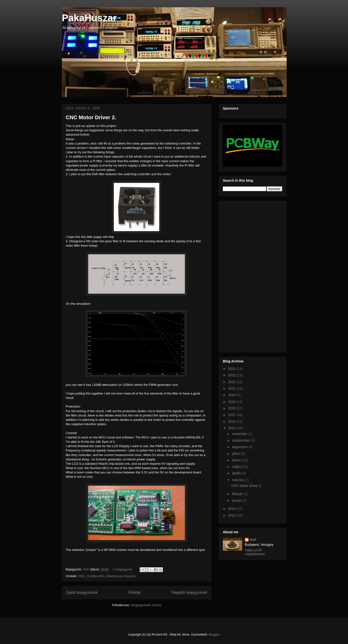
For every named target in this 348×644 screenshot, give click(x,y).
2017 (232, 415)
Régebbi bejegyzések (189, 592)
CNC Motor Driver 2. (91, 117)
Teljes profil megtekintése (255, 552)
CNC (81, 576)
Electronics (114, 576)
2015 (232, 428)
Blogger (214, 634)
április (237, 473)
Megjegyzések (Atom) (146, 605)
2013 (232, 515)
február (238, 494)
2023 (232, 375)
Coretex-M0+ (96, 576)
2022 (232, 382)
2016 (232, 422)
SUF (253, 540)
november (240, 434)
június (237, 460)
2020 (232, 395)
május (237, 467)
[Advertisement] (242, 275)
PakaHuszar (89, 18)
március (238, 480)
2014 (232, 509)
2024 (232, 369)
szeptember (241, 440)
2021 (232, 388)
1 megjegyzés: (123, 569)
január (237, 500)
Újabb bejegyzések (82, 592)
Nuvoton (130, 576)
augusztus (240, 447)
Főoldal (134, 592)
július (236, 454)
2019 (232, 402)
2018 (232, 408)
